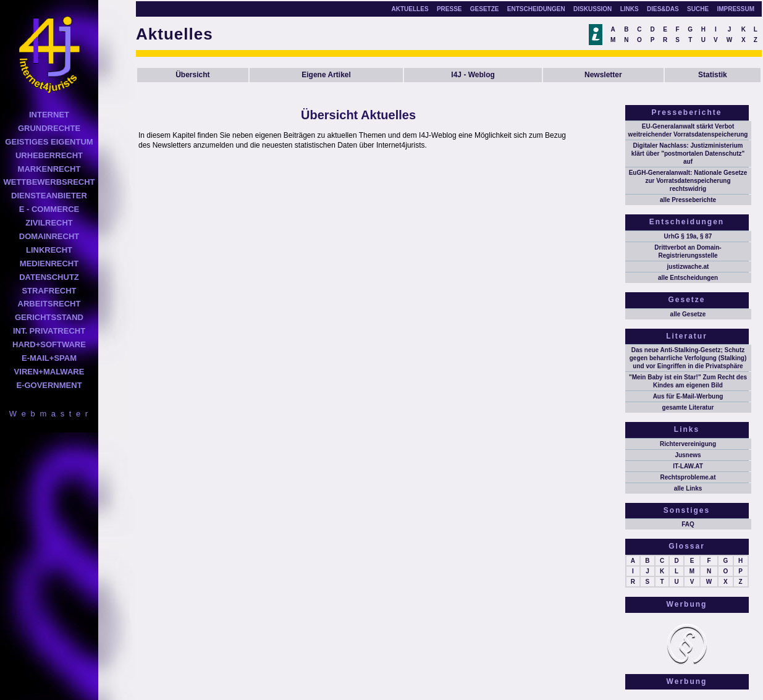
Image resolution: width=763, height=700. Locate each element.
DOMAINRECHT (49, 236)
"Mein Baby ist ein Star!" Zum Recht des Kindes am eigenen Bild (688, 381)
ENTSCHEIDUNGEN (536, 9)
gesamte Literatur (688, 407)
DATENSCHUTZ (49, 277)
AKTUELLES (410, 9)
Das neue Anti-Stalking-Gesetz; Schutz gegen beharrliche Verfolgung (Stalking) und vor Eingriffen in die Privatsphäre (688, 358)
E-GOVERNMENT (49, 385)
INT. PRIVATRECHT (49, 331)
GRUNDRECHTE (49, 128)
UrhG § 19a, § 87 (688, 236)
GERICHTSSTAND (49, 317)
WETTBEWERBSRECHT (49, 182)
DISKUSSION (592, 9)
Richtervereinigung (688, 444)
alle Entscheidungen (688, 278)
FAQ (688, 524)
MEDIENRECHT (49, 264)
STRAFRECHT (49, 291)
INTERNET (49, 115)
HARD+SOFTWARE (49, 344)
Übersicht (192, 75)
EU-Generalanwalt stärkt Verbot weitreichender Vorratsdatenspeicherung (688, 130)
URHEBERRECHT (49, 155)
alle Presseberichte (688, 200)
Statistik (713, 75)
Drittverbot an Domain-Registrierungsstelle (688, 251)
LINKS (630, 9)
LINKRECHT (49, 250)
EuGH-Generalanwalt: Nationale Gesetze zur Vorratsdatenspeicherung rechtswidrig (688, 181)
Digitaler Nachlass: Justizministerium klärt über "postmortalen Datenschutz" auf (688, 154)
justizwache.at (688, 267)
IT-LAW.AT (688, 466)
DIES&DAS (663, 9)
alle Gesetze (688, 314)
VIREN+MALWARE (49, 372)
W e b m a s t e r (49, 414)
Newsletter (603, 75)
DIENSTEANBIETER (49, 196)
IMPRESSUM (736, 9)
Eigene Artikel (326, 75)
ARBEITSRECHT (49, 304)
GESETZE (485, 9)
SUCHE (698, 9)
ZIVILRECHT (49, 223)
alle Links (688, 488)
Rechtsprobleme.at (688, 477)
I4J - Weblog (473, 75)
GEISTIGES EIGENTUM (49, 142)
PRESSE (449, 9)
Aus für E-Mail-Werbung (688, 396)
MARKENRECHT (49, 169)
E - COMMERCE (49, 209)
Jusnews (688, 455)
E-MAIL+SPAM (49, 358)
